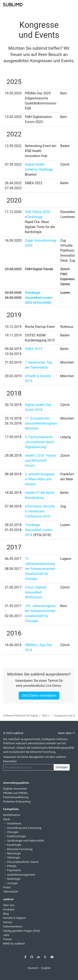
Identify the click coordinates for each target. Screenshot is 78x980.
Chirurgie (13, 832)
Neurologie (14, 853)
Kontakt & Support (15, 918)
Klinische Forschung (20, 849)
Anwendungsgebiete (16, 783)
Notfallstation (12, 815)
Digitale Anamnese (15, 789)
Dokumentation (13, 926)
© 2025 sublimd (13, 733)
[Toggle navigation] (72, 4)
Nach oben (66, 733)
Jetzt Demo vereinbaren (39, 695)
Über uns (47, 716)
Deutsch (33, 968)
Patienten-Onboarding (17, 801)
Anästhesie (14, 823)
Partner (8, 922)
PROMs (12, 866)
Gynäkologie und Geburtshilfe (26, 841)
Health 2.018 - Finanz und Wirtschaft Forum (40, 461)
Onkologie (13, 857)
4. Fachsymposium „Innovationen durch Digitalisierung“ (40, 442)
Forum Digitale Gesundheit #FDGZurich (36, 592)
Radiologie (14, 879)
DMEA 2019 (33, 349)
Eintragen (62, 767)
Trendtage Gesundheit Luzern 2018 (38, 530)
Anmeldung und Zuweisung (24, 828)
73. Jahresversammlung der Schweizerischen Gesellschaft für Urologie (40, 569)
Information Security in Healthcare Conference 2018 (40, 511)
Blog (6, 914)
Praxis (7, 887)
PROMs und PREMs (15, 793)
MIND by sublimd (14, 943)
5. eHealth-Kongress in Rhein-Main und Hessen (40, 479)
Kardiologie (14, 845)
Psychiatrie (14, 870)
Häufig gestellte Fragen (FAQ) (22, 931)
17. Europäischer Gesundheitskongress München (41, 423)
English (46, 968)
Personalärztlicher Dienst (23, 862)
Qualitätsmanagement (21, 875)
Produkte (9, 909)
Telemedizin (11, 891)
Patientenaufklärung (16, 797)
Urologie (12, 883)
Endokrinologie (16, 836)
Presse (7, 939)
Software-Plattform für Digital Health (25, 716)
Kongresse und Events (39, 30)
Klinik (7, 819)
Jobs (6, 935)
